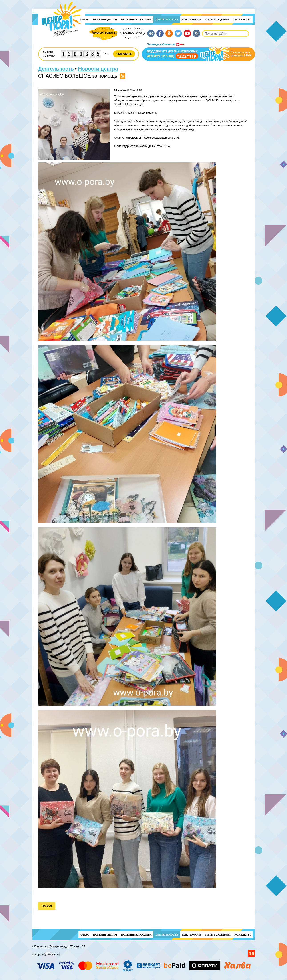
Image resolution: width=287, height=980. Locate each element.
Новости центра (98, 69)
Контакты (242, 19)
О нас (85, 19)
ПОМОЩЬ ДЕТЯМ (105, 19)
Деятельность (167, 19)
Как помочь (192, 19)
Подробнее (124, 54)
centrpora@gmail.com (46, 954)
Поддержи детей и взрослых (199, 52)
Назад (47, 906)
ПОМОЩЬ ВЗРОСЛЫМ (136, 19)
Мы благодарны (218, 19)
